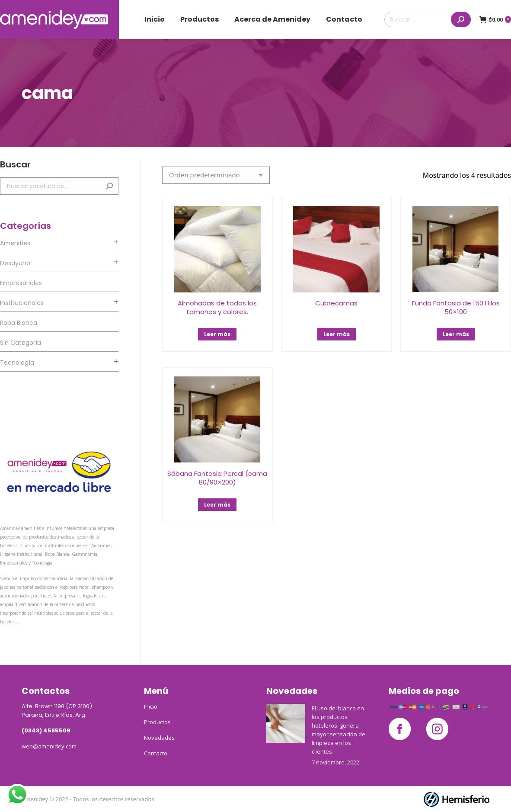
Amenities (15, 243)
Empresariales (21, 283)
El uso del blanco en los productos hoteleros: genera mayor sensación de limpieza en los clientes (339, 730)
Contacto (156, 753)
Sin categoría (21, 343)
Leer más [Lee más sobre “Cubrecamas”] (337, 334)
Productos (157, 722)
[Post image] (286, 723)
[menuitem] (155, 19)
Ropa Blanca (19, 323)
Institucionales (22, 303)
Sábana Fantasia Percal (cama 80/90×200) (217, 478)
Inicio (151, 706)
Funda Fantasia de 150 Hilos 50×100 (456, 307)
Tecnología (17, 363)
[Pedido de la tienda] (216, 175)
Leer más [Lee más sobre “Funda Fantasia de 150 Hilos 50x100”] (456, 334)
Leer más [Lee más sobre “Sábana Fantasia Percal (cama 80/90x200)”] (217, 505)
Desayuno (15, 263)
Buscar (109, 186)
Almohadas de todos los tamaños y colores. (217, 307)
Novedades (159, 738)
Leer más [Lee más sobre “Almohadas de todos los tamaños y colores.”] (217, 334)
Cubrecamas (336, 303)
